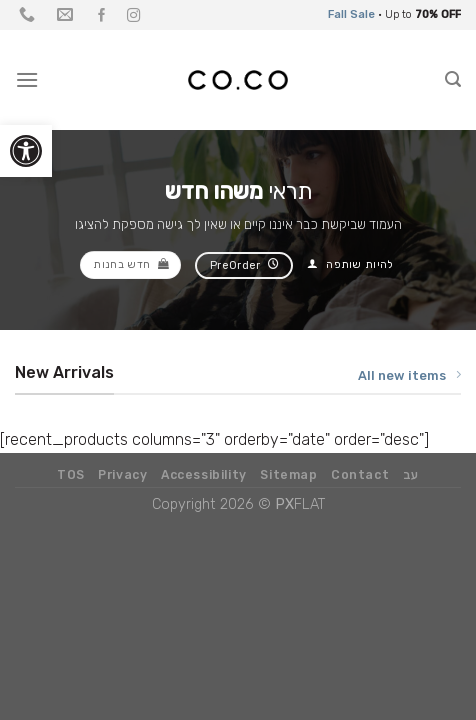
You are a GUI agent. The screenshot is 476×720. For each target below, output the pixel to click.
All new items (409, 375)
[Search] (453, 79)
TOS (71, 475)
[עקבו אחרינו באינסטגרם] (134, 16)
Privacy (122, 475)
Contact (360, 475)
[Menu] (27, 79)
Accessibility (204, 475)
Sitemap (288, 475)
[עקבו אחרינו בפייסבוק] (102, 16)
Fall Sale (351, 14)
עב (411, 475)
